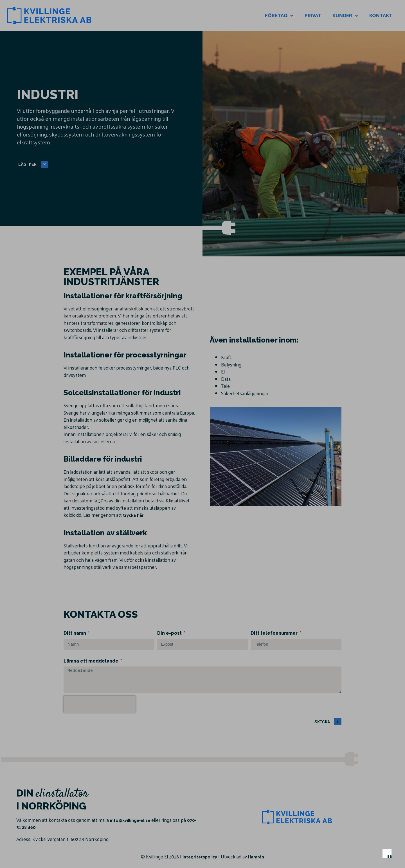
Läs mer (260, 797)
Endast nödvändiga (305, 835)
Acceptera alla (361, 835)
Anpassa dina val (249, 835)
